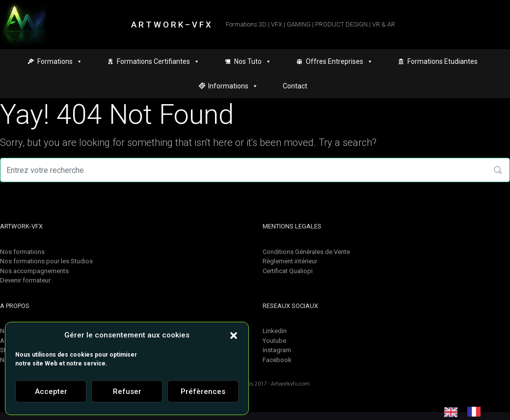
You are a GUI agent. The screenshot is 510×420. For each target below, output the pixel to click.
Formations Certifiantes (158, 61)
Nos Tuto (253, 61)
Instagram (277, 350)
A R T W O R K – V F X (171, 25)
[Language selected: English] (467, 412)
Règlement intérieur (290, 261)
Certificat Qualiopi (288, 271)
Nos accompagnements (34, 271)
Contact (295, 86)
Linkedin (275, 331)
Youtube (274, 341)
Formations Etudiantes (443, 61)
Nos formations (22, 252)
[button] (234, 335)
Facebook (277, 360)
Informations (233, 86)
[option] (476, 412)
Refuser (127, 392)
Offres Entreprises (339, 61)
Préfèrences (203, 392)
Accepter (51, 392)
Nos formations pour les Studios (46, 261)
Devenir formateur (25, 280)
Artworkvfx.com (290, 384)
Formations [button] (60, 61)
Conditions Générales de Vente (306, 252)
